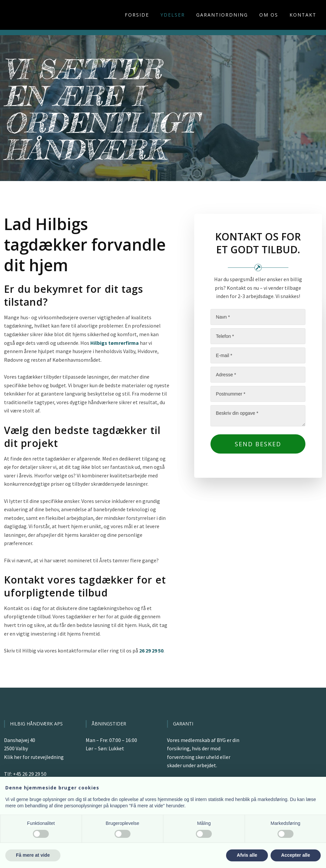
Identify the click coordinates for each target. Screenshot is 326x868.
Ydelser (173, 15)
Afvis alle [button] (247, 855)
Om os (269, 15)
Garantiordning (222, 15)
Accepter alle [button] (296, 855)
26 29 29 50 (151, 651)
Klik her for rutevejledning (34, 757)
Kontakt (303, 15)
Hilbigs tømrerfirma (115, 343)
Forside (137, 15)
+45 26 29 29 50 (30, 774)
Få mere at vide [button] (33, 855)
